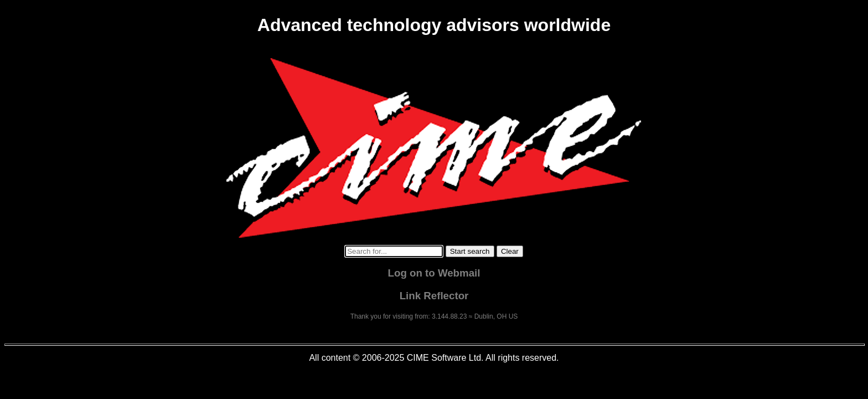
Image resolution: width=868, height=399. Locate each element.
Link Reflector (434, 296)
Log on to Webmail (434, 273)
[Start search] (470, 251)
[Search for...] (394, 251)
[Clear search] (510, 251)
